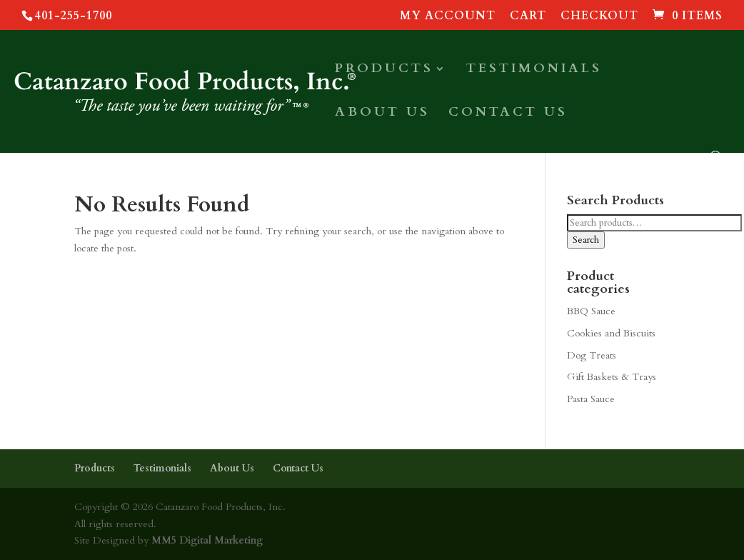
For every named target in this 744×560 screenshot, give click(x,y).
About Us (382, 114)
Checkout (599, 17)
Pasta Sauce (591, 399)
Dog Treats (592, 355)
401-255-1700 (74, 16)
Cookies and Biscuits (611, 333)
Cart (528, 17)
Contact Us (508, 114)
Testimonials (534, 70)
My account (448, 17)
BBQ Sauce (591, 311)
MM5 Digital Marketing (206, 540)
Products (384, 70)
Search (586, 240)
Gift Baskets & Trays (612, 377)
